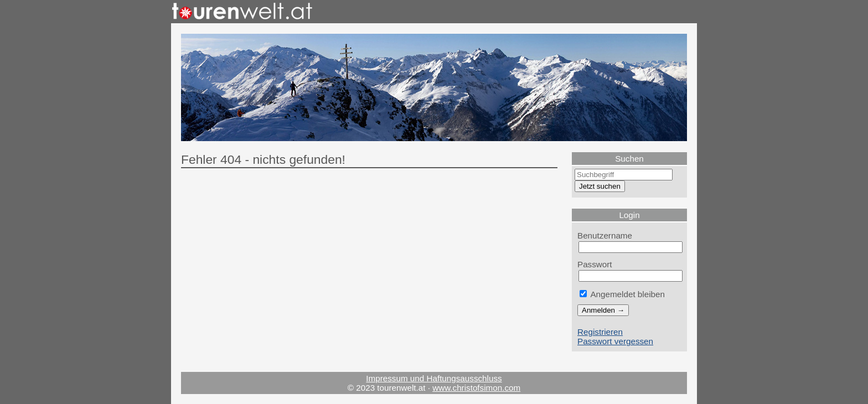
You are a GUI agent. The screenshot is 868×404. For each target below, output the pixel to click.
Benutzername (605, 235)
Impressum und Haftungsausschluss (434, 378)
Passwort (595, 264)
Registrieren (600, 332)
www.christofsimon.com (476, 388)
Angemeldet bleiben (622, 294)
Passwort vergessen (615, 341)
